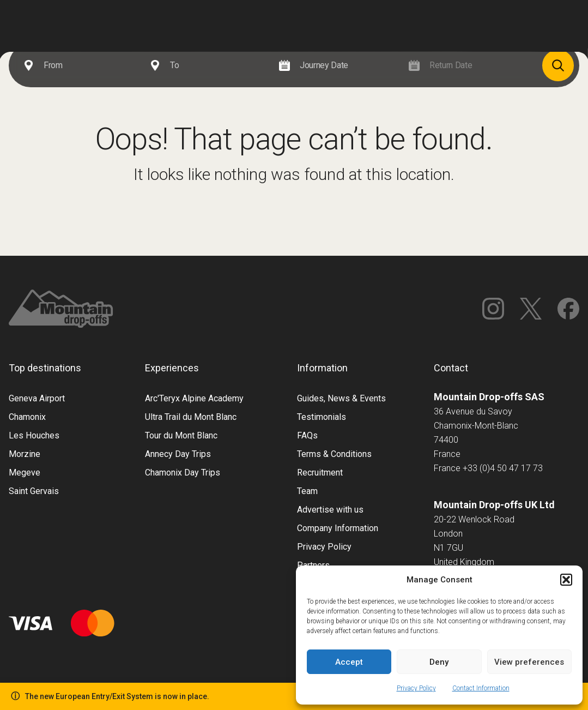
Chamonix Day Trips (183, 473)
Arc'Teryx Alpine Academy (194, 398)
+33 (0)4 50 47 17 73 (503, 468)
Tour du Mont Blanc (181, 435)
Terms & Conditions (334, 454)
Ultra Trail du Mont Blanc (191, 417)
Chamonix (27, 417)
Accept (349, 662)
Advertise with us (330, 510)
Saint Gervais (34, 491)
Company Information (338, 528)
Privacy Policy (416, 688)
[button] (566, 580)
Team (307, 491)
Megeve (25, 473)
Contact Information (481, 688)
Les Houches (34, 435)
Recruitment (320, 473)
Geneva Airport (37, 398)
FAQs (307, 435)
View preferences (529, 662)
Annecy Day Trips (178, 454)
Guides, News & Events (341, 398)
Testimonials (322, 417)
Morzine (25, 454)
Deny (439, 662)
